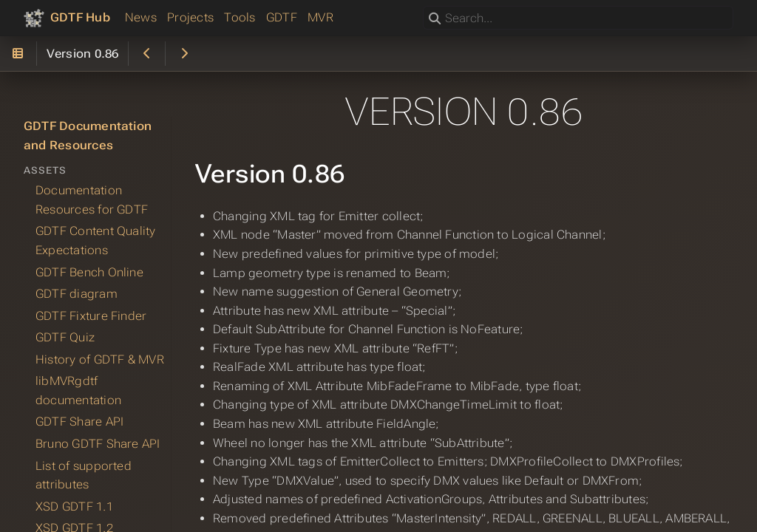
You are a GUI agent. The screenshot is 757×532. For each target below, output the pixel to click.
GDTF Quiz (65, 337)
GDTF (282, 17)
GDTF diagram (77, 294)
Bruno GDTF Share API (98, 444)
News (141, 17)
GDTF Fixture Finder (91, 315)
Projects (190, 17)
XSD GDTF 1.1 (74, 506)
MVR (320, 17)
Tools (240, 17)
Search (424, 6)
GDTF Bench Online (89, 272)
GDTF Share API (79, 422)
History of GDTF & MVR (100, 359)
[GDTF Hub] (67, 18)
